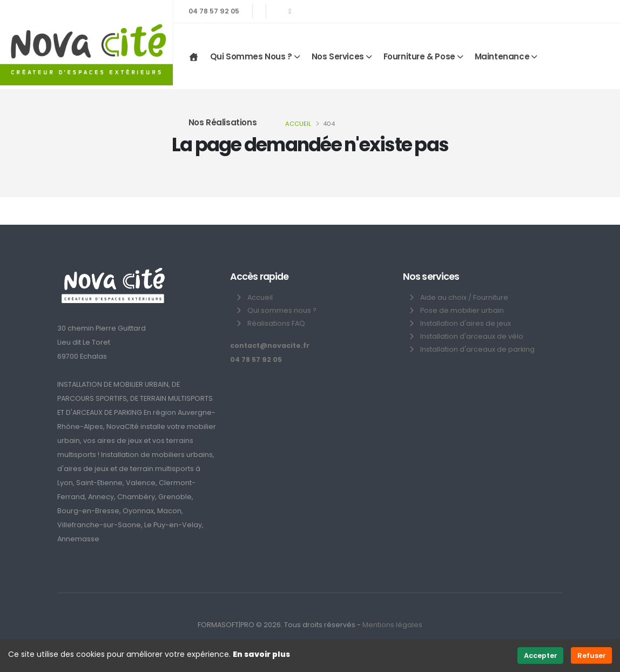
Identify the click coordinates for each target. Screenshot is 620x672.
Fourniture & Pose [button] (419, 56)
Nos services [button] (338, 56)
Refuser (592, 656)
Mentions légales (392, 625)
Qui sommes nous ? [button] (251, 56)
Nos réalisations (223, 122)
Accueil (298, 124)
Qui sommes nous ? (282, 310)
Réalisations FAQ (276, 323)
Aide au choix (443, 297)
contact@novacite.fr (270, 345)
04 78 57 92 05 (214, 11)
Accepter (541, 656)
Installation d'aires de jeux (466, 323)
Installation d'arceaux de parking (477, 349)
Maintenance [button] (502, 56)
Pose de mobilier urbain (462, 310)
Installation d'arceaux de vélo (472, 336)
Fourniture (491, 297)
